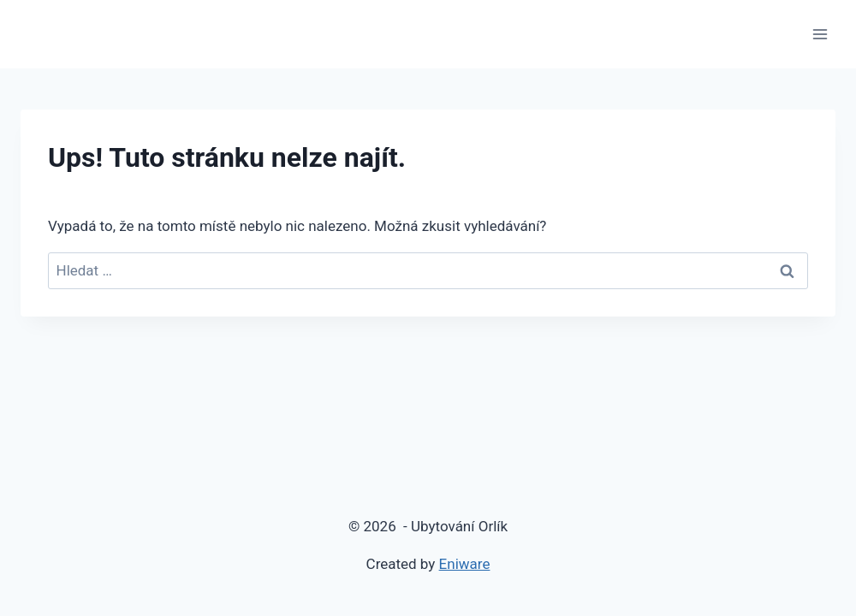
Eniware (465, 564)
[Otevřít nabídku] (820, 34)
